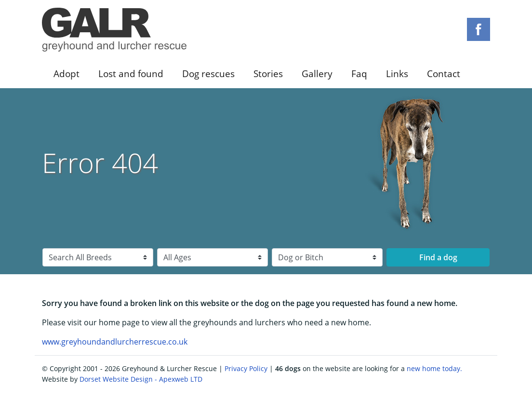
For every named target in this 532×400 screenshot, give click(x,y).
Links (397, 73)
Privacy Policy (246, 368)
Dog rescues (208, 73)
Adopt (66, 73)
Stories (268, 73)
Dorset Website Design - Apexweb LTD (141, 379)
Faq (359, 73)
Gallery (317, 73)
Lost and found (131, 73)
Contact (444, 73)
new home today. (434, 368)
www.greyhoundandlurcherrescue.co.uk (115, 342)
